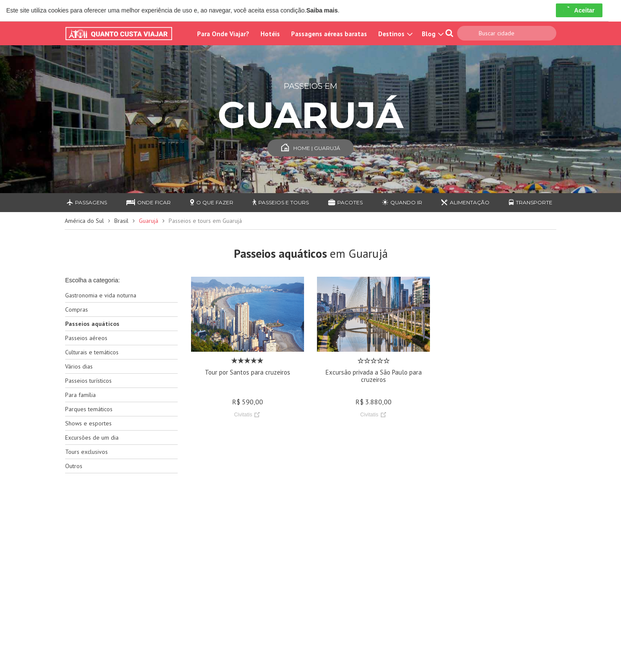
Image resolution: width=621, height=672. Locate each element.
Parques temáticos (89, 409)
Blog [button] (432, 34)
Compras (77, 309)
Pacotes (345, 202)
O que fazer (212, 202)
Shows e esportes (88, 423)
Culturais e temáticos (92, 352)
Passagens (87, 202)
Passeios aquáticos (92, 324)
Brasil (121, 221)
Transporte (531, 202)
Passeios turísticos (88, 381)
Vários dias (79, 366)
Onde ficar (149, 202)
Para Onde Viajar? (223, 34)
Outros (74, 466)
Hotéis (270, 34)
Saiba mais (322, 10)
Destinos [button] (394, 34)
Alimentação (465, 202)
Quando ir (402, 202)
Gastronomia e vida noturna (101, 295)
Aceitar (579, 10)
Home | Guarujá (311, 148)
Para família (80, 395)
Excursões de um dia (92, 438)
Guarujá (149, 221)
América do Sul (84, 221)
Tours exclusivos (86, 452)
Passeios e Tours (281, 202)
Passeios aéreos (86, 338)
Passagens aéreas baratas (329, 34)
